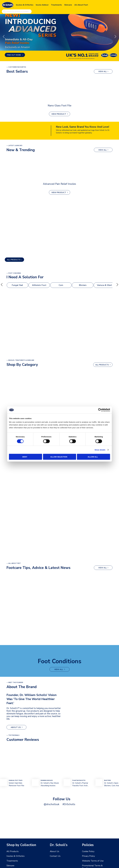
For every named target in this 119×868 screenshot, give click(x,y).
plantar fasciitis (79, 780)
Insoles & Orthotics (25, 4)
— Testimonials (13, 735)
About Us (15, 727)
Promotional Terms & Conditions (95, 865)
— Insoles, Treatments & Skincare (20, 360)
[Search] (4, 11)
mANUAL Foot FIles (16, 780)
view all (102, 71)
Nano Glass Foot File (60, 105)
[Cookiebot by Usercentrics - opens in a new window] (100, 410)
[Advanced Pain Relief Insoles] (59, 168)
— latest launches (14, 146)
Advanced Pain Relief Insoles (59, 184)
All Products (12, 851)
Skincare (68, 4)
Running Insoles (47, 780)
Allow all (93, 457)
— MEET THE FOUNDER (15, 682)
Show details (100, 450)
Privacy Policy (88, 856)
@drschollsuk (52, 804)
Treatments (56, 4)
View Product (59, 114)
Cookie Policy (88, 851)
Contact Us (54, 856)
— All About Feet (14, 563)
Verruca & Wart (104, 285)
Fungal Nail (17, 285)
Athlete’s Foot (39, 285)
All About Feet (81, 4)
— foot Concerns (14, 273)
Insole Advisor (42, 4)
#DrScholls (68, 804)
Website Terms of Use (92, 861)
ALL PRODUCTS (14, 260)
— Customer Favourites (16, 67)
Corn (61, 285)
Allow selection (59, 457)
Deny (25, 457)
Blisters (83, 285)
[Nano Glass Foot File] (59, 90)
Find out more (14, 55)
